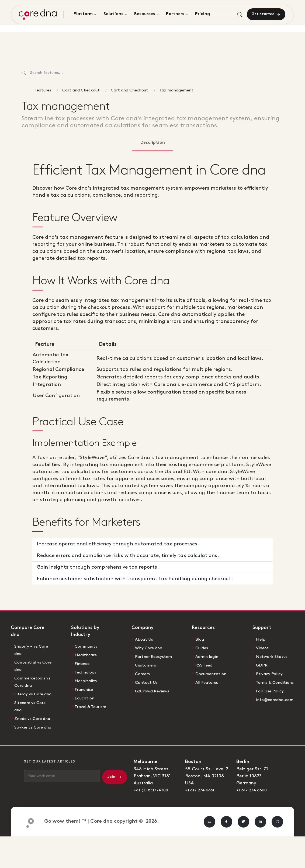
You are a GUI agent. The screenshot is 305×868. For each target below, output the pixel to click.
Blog (200, 639)
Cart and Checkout (81, 90)
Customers (147, 671)
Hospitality (87, 680)
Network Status (273, 656)
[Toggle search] (239, 15)
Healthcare (87, 655)
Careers (143, 680)
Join (115, 795)
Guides (203, 648)
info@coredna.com (277, 705)
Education (86, 696)
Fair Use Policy (272, 696)
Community (87, 646)
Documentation (213, 673)
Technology (87, 671)
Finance (83, 663)
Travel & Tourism (92, 705)
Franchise (85, 688)
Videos (263, 648)
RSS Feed (205, 664)
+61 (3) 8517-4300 (153, 808)
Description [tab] (153, 143)
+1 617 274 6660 (202, 808)
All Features (208, 681)
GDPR (262, 664)
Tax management (176, 90)
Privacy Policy (271, 673)
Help (261, 639)
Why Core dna (150, 648)
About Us (145, 639)
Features (43, 90)
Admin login (208, 656)
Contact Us (147, 688)
